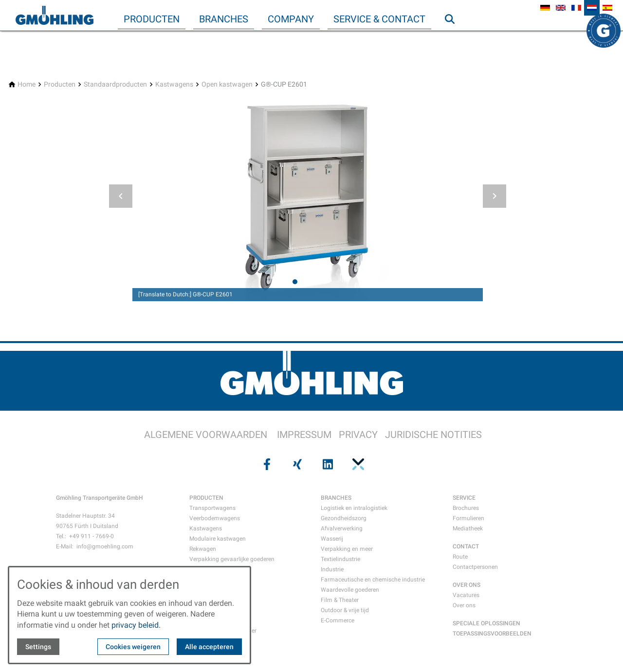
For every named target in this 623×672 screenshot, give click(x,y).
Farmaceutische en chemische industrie (373, 580)
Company (291, 19)
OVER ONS (467, 585)
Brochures (466, 508)
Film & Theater (340, 600)
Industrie (332, 569)
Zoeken (454, 38)
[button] (121, 196)
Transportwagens (212, 508)
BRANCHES (336, 498)
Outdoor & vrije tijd (345, 610)
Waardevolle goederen (350, 590)
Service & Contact (379, 19)
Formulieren (468, 518)
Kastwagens (206, 528)
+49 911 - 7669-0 (92, 536)
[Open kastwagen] (227, 84)
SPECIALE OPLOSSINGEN (486, 623)
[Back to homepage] (55, 16)
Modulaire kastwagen (218, 539)
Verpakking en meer (347, 549)
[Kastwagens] (174, 84)
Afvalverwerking (342, 528)
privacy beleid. (136, 625)
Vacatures (466, 595)
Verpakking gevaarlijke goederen (232, 559)
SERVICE (464, 498)
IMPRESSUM (304, 435)
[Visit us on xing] (296, 464)
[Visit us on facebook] (266, 464)
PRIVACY (358, 435)
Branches (224, 19)
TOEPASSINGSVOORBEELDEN (492, 634)
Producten (152, 19)
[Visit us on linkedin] (327, 464)
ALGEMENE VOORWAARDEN (206, 435)
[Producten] (60, 84)
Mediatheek (468, 528)
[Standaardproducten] (115, 84)
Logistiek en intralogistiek (354, 508)
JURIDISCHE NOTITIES (433, 435)
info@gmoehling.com (105, 546)
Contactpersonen (475, 567)
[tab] (295, 282)
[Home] (27, 84)
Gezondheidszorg (344, 518)
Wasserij (332, 539)
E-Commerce (338, 620)
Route (460, 557)
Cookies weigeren (133, 647)
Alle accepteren (209, 647)
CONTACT (466, 546)
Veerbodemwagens (215, 518)
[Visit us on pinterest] (357, 464)
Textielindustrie (340, 559)
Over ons (464, 605)
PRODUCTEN (206, 498)
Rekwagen (203, 549)
